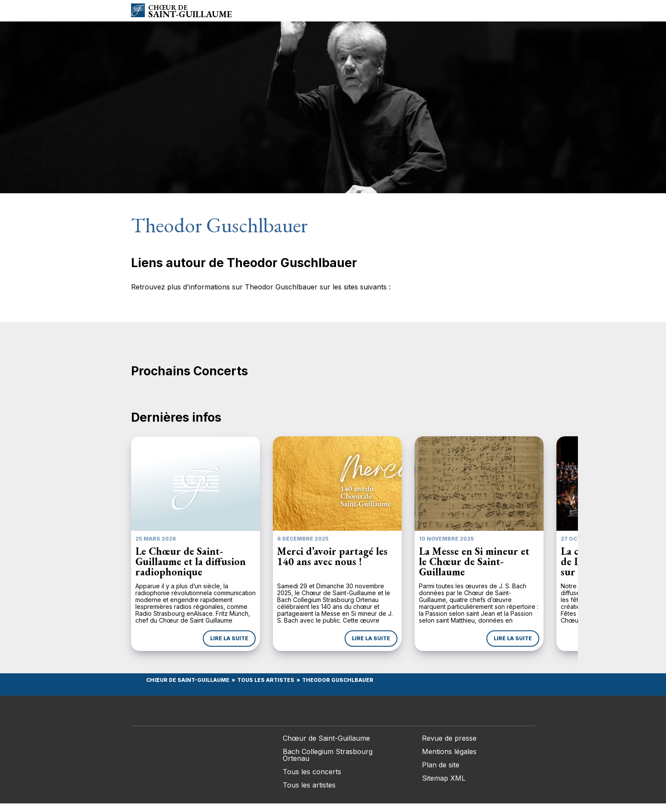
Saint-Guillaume (190, 11)
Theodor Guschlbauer (338, 680)
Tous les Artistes (266, 680)
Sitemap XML (444, 778)
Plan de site (441, 765)
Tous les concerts (312, 772)
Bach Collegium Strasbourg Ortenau (328, 755)
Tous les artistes (309, 785)
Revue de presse (449, 738)
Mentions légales (449, 751)
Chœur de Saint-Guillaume (188, 680)
